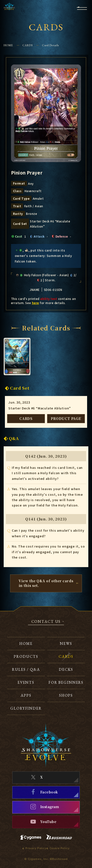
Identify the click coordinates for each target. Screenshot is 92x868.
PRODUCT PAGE (66, 418)
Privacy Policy (36, 848)
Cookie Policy (60, 848)
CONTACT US (46, 622)
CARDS (28, 45)
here (35, 303)
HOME (8, 45)
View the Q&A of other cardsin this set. (46, 583)
